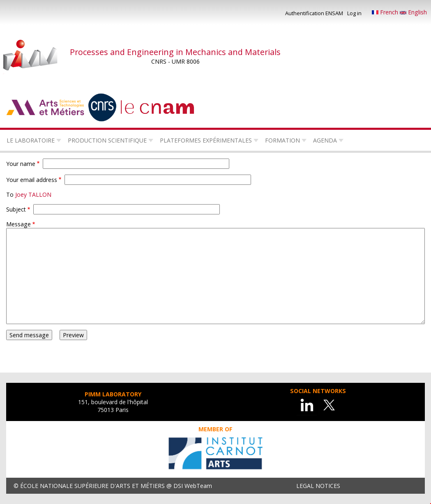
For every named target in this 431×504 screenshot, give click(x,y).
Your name (21, 164)
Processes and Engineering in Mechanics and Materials (175, 52)
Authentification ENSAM (314, 13)
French (386, 12)
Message (18, 224)
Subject (16, 209)
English (413, 12)
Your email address (32, 180)
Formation (282, 140)
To (10, 194)
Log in (354, 13)
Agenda (325, 140)
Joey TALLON (33, 194)
